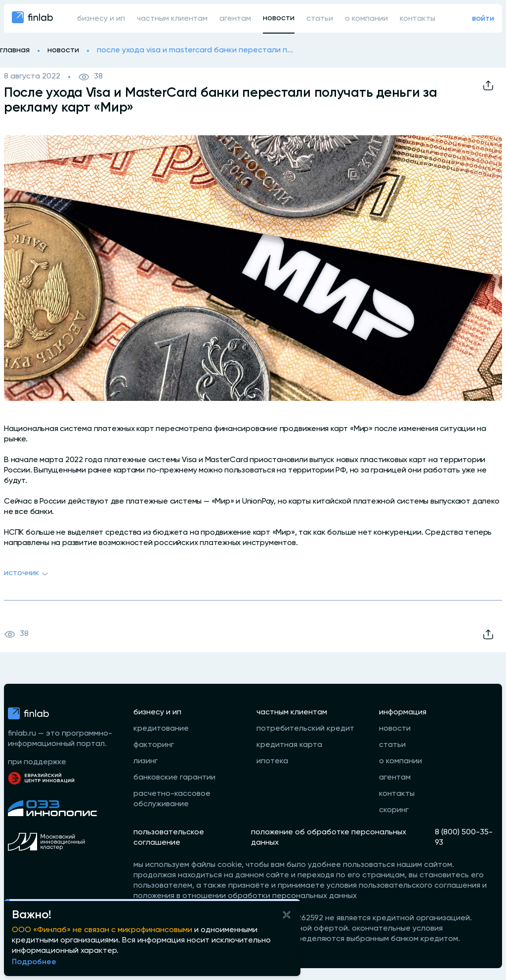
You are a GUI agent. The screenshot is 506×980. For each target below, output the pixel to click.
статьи (320, 19)
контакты (418, 19)
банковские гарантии (174, 778)
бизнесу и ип (101, 19)
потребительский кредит (305, 729)
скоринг (394, 810)
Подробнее (34, 962)
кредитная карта (289, 745)
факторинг (154, 745)
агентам (235, 19)
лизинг (146, 761)
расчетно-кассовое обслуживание (172, 799)
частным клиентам (172, 19)
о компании (366, 19)
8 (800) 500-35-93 (464, 838)
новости (279, 18)
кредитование (161, 729)
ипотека (272, 761)
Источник (27, 574)
